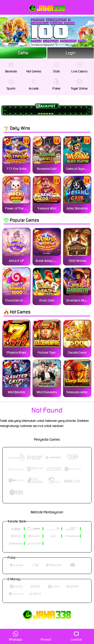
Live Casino (79, 67)
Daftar (23, 53)
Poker (56, 85)
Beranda (11, 67)
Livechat (76, 636)
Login (71, 53)
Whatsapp (16, 636)
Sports (11, 85)
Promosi (46, 636)
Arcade (34, 85)
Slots (56, 67)
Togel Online (79, 85)
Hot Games (34, 67)
